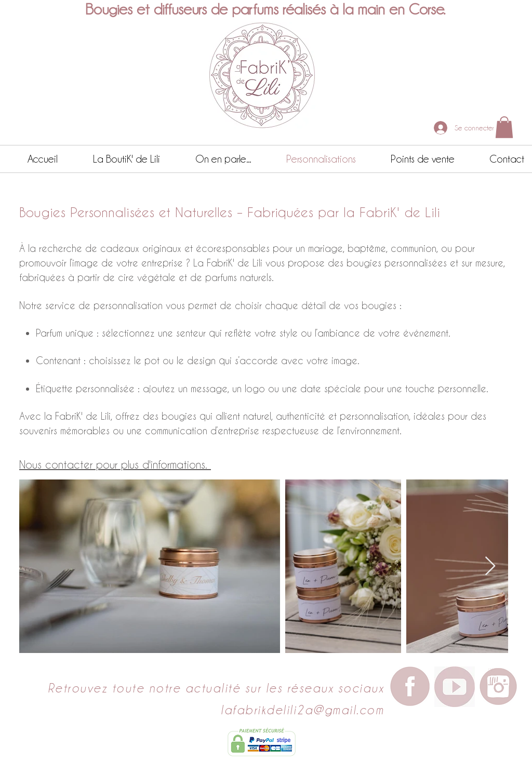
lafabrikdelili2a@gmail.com (302, 710)
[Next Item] (490, 566)
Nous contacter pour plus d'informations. (115, 464)
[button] (504, 127)
